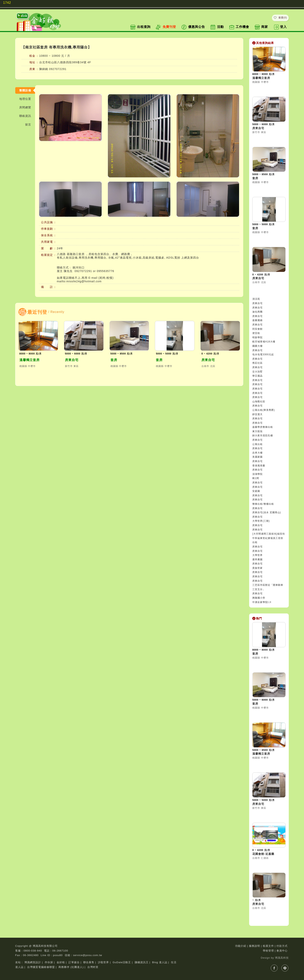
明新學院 (257, 337)
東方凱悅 (257, 431)
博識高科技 (282, 958)
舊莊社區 (257, 363)
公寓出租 (257, 444)
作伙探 (49, 962)
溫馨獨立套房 (30, 360)
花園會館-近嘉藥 (263, 854)
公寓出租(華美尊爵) (264, 410)
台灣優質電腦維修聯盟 (41, 967)
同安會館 (257, 329)
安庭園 (256, 491)
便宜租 (256, 333)
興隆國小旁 (259, 598)
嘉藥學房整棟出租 (263, 427)
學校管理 (268, 951)
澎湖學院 (257, 474)
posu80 (58, 955)
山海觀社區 (259, 402)
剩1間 (256, 478)
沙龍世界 (103, 962)
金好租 (61, 962)
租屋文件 (268, 946)
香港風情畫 (259, 466)
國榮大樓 (257, 346)
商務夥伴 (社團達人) (71, 967)
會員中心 (282, 951)
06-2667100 (60, 951)
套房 (114, 360)
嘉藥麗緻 (257, 320)
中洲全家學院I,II (262, 602)
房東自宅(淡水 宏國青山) (267, 512)
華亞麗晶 (257, 376)
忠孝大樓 (257, 453)
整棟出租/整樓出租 (263, 504)
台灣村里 (93, 967)
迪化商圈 (257, 312)
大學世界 (257, 555)
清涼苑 (256, 299)
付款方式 (282, 946)
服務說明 (254, 946)
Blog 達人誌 (160, 962)
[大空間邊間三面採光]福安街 (269, 534)
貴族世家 (257, 568)
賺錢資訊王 (142, 962)
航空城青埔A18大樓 (264, 342)
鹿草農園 (257, 559)
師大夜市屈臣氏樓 (263, 436)
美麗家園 (257, 457)
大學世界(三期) (261, 521)
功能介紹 (241, 946)
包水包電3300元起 (263, 354)
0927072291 (58, 69)
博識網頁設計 (33, 962)
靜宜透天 (257, 414)
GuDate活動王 (122, 962)
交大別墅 (257, 372)
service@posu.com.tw (88, 955)
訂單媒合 (74, 962)
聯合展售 (89, 962)
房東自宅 (72, 360)
